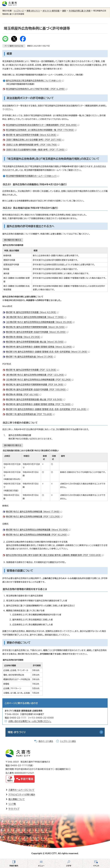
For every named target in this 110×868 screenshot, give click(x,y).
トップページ (19, 11)
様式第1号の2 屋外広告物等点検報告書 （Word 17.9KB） (34, 512)
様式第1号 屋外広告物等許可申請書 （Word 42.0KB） (32, 135)
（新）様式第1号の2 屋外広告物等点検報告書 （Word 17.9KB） (36, 317)
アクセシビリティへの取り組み (22, 795)
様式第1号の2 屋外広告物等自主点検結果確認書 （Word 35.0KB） (38, 530)
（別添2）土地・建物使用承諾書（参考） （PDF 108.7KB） (33, 145)
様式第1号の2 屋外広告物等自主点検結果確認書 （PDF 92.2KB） (38, 535)
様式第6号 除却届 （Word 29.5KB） (24, 337)
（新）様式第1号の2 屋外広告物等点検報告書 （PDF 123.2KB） (36, 375)
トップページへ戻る (68, 741)
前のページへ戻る (46, 741)
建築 (64, 11)
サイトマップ (14, 809)
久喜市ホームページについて (21, 790)
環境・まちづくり (33, 11)
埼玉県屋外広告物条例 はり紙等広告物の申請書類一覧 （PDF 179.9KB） (41, 130)
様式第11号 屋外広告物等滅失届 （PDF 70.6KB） (30, 414)
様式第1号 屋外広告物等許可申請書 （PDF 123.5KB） (32, 370)
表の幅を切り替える (13, 240)
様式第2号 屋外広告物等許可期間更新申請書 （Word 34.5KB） (37, 327)
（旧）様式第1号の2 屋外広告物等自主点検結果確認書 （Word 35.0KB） (40, 322)
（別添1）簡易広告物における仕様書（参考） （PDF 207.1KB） (35, 140)
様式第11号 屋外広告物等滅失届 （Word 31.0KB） (31, 357)
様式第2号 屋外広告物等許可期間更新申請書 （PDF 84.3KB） (36, 385)
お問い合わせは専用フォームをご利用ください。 (30, 721)
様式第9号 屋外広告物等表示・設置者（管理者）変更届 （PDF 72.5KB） (40, 404)
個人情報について (17, 799)
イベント (96, 866)
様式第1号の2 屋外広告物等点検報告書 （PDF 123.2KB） (34, 517)
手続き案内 (14, 866)
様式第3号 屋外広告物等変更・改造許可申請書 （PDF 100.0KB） (37, 390)
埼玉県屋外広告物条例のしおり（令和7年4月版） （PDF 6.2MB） (37, 89)
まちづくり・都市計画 (51, 11)
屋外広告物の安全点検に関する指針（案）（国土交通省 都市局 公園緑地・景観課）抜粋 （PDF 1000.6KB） (55, 555)
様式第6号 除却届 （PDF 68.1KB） (24, 395)
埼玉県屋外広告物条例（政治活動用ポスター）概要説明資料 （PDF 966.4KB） (43, 125)
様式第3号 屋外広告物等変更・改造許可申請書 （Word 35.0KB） (37, 332)
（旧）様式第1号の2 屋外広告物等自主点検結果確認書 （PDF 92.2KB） (40, 380)
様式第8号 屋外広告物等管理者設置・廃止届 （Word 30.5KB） (36, 342)
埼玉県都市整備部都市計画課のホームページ (32, 176)
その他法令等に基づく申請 (79, 11)
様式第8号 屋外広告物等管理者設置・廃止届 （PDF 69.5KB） (35, 399)
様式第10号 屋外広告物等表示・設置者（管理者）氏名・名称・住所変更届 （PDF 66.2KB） (47, 409)
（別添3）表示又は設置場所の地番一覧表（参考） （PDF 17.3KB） (37, 150)
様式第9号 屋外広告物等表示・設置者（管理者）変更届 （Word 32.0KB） (40, 347)
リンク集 (12, 804)
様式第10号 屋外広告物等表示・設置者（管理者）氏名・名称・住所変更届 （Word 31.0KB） (48, 352)
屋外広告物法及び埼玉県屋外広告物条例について (35, 81)
